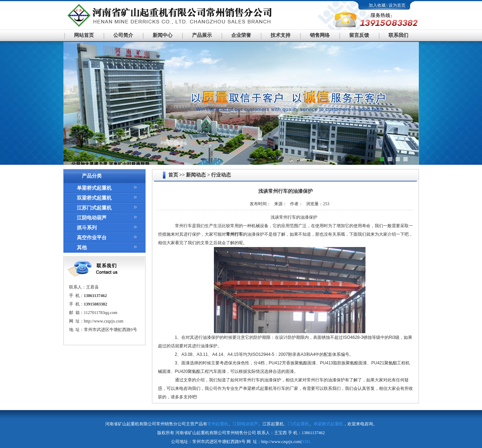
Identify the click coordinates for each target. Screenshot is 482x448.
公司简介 (123, 35)
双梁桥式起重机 (94, 198)
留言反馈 (359, 35)
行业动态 (221, 175)
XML (307, 442)
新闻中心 (163, 35)
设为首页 (397, 5)
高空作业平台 (92, 238)
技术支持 (280, 35)
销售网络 (320, 35)
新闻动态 (196, 175)
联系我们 (398, 35)
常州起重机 (218, 424)
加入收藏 (377, 5)
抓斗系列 (87, 228)
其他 (82, 248)
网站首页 (84, 35)
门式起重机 (299, 424)
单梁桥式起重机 (94, 188)
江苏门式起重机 (94, 208)
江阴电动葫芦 (92, 218)
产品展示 (202, 35)
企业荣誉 (241, 35)
